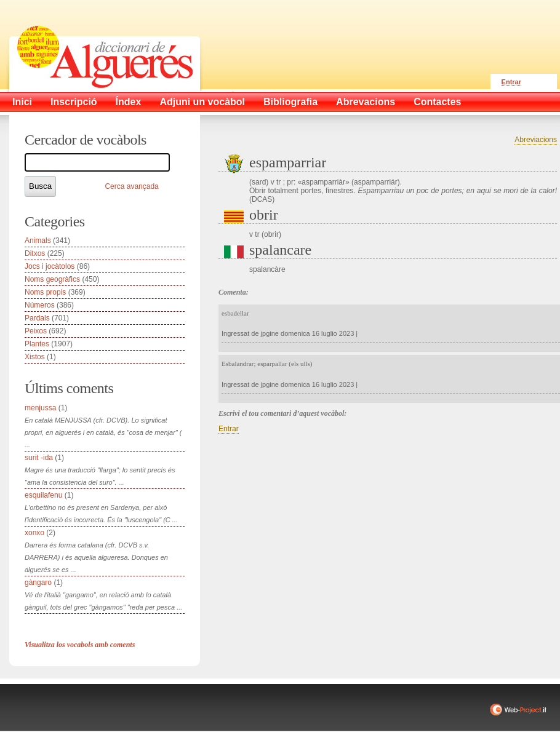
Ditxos (35, 253)
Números (40, 305)
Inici (22, 102)
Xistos (35, 357)
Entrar (511, 82)
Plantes (37, 344)
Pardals (37, 318)
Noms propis (45, 292)
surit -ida (39, 458)
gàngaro (38, 583)
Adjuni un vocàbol (202, 102)
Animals (38, 241)
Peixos (36, 331)
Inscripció (74, 102)
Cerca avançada (131, 186)
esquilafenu (43, 495)
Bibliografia (290, 102)
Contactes (437, 102)
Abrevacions (366, 102)
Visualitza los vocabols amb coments (80, 645)
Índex (129, 102)
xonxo (34, 533)
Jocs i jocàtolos (50, 266)
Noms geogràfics (52, 279)
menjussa (40, 408)
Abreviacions (536, 140)
